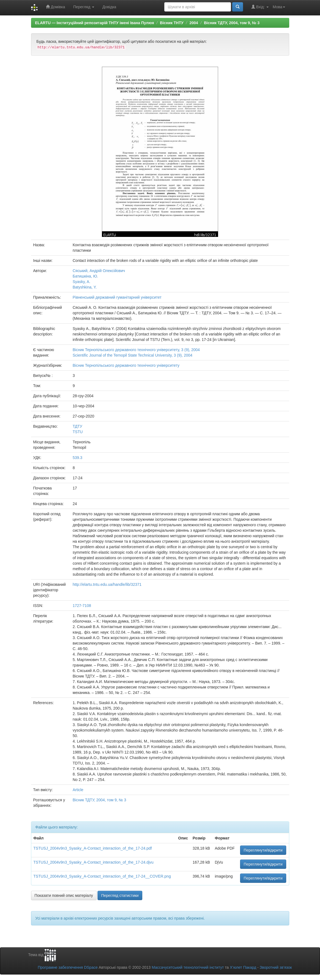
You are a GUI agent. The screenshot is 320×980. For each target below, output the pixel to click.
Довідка (109, 7)
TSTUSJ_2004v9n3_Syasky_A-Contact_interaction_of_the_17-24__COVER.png (102, 876)
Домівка (55, 7)
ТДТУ (78, 426)
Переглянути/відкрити (263, 850)
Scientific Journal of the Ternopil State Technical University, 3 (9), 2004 (133, 355)
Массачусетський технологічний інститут (188, 967)
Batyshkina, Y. (85, 287)
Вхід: (260, 7)
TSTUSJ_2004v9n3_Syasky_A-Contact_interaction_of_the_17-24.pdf (93, 848)
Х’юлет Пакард (243, 967)
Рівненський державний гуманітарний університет (117, 297)
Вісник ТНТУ (172, 23)
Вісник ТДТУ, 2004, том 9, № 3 (232, 23)
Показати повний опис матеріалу (64, 895)
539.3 (78, 458)
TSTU (78, 432)
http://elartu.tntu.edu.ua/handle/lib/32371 (107, 584)
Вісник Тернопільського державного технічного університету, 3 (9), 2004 (136, 350)
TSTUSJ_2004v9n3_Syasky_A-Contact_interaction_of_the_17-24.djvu (94, 862)
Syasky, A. (82, 282)
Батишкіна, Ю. (86, 276)
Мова (279, 7)
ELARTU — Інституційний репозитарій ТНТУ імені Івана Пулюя (95, 23)
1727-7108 (82, 606)
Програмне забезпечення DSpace (68, 967)
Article (78, 790)
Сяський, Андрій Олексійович (99, 271)
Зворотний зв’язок (276, 967)
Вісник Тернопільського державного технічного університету (126, 365)
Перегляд (84, 7)
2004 (194, 23)
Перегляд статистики (120, 895)
